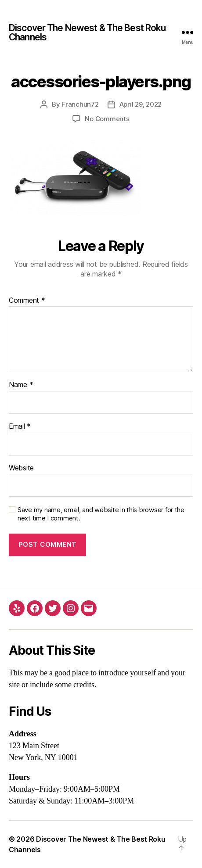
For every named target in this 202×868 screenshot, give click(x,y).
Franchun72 (80, 104)
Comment (27, 301)
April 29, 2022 (141, 104)
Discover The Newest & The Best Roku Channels (87, 32)
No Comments (107, 119)
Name (21, 385)
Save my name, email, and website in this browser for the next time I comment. (101, 514)
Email (20, 427)
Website (21, 468)
